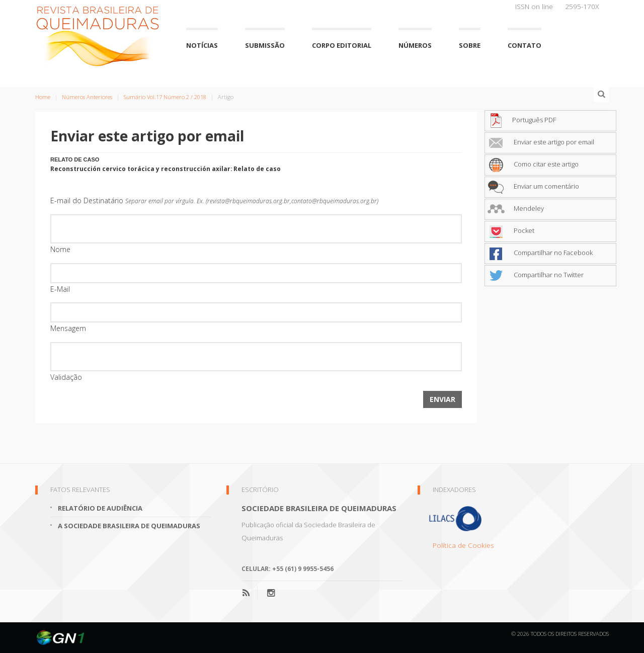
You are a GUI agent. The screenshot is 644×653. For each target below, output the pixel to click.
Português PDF (522, 120)
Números (415, 45)
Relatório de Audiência (100, 508)
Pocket (511, 230)
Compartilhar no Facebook (540, 253)
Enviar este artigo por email (541, 142)
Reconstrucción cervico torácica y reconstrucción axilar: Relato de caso (166, 169)
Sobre (470, 45)
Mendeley (516, 208)
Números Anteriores (87, 97)
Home (43, 97)
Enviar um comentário (533, 186)
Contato (525, 45)
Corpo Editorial (342, 45)
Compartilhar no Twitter (536, 275)
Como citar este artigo (533, 164)
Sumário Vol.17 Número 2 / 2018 (165, 97)
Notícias (202, 45)
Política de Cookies (463, 545)
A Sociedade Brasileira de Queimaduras (129, 526)
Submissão (265, 45)
